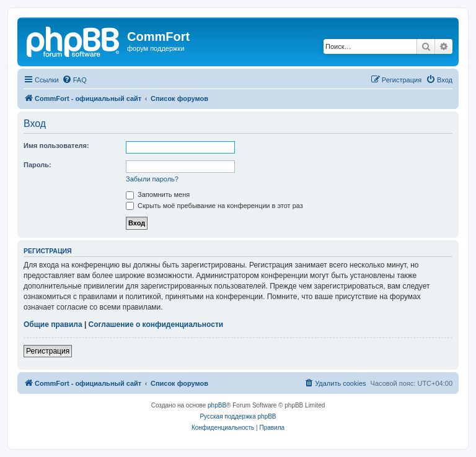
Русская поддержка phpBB (238, 416)
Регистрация (48, 351)
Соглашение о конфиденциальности (156, 324)
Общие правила (53, 324)
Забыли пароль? (152, 179)
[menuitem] (74, 80)
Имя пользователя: (56, 146)
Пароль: (37, 165)
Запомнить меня (158, 194)
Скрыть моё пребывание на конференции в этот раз (214, 206)
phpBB (217, 405)
